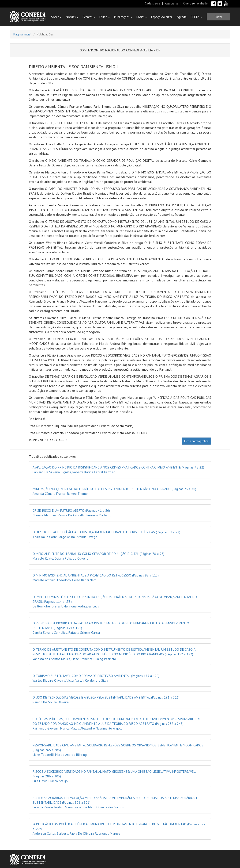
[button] (218, 17)
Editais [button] (105, 17)
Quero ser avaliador (196, 3)
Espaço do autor (162, 17)
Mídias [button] (142, 17)
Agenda (182, 17)
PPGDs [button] (196, 17)
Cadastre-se (152, 3)
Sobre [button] (56, 17)
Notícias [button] (72, 17)
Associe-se (172, 3)
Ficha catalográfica (196, 441)
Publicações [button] (123, 17)
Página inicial (22, 34)
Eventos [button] (89, 17)
